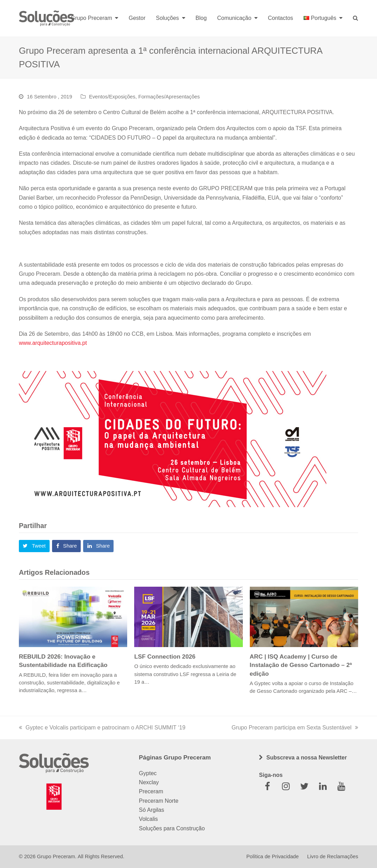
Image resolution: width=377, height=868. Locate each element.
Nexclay (149, 782)
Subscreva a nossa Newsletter (306, 758)
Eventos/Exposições (112, 97)
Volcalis (148, 819)
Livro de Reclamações (333, 856)
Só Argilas (152, 810)
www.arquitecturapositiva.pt (53, 343)
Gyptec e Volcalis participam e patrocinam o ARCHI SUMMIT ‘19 (102, 728)
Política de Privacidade (273, 856)
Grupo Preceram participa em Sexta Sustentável (295, 728)
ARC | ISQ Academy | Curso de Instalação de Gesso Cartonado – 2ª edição (301, 665)
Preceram (151, 791)
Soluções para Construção (172, 828)
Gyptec (148, 773)
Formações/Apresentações (169, 97)
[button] (34, 546)
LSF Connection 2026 (165, 656)
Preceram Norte (159, 801)
